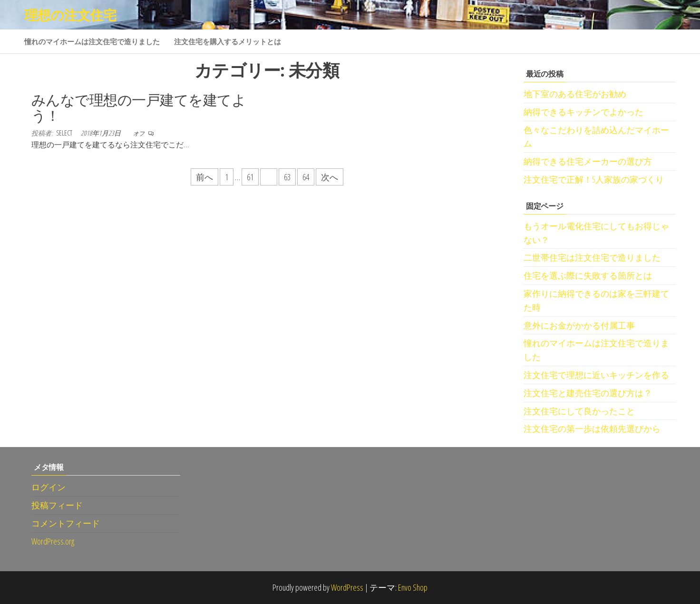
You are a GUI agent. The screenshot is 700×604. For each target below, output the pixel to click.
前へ (204, 177)
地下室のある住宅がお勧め (575, 94)
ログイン (49, 487)
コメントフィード (66, 523)
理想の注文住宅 (70, 15)
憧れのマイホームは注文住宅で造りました (92, 41)
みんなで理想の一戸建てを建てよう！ (139, 107)
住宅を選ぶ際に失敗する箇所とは (588, 275)
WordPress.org (53, 541)
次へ (330, 177)
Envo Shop (413, 587)
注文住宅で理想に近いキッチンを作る (596, 375)
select (65, 133)
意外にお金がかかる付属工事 (579, 325)
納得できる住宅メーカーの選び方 (588, 161)
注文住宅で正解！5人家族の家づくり (594, 179)
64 (306, 177)
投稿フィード (57, 505)
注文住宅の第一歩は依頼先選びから (592, 429)
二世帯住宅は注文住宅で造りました (592, 257)
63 (287, 177)
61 (250, 177)
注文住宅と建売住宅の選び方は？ (588, 393)
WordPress (347, 587)
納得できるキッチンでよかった (583, 112)
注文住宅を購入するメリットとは (228, 41)
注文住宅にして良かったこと (579, 411)
